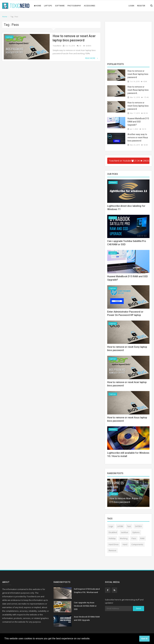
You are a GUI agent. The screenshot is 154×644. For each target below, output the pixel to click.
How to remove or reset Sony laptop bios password (138, 106)
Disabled (113, 532)
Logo (111, 526)
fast (129, 526)
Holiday (112, 538)
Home (37, 6)
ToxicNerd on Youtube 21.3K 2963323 (129, 161)
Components (137, 544)
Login (131, 6)
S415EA (138, 526)
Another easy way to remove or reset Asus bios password (138, 137)
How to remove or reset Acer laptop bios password (74, 38)
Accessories (90, 6)
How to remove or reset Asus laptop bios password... (138, 90)
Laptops (48, 6)
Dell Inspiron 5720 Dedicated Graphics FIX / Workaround (87, 591)
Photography (74, 6)
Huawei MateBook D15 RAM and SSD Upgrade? (138, 122)
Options (136, 532)
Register (141, 6)
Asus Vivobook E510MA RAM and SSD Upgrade (87, 618)
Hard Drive (114, 544)
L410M (120, 526)
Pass (134, 538)
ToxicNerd (57, 46)
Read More (92, 58)
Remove (112, 550)
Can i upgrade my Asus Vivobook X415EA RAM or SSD (85, 606)
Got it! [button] (144, 639)
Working (124, 538)
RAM (142, 538)
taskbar (125, 532)
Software (60, 6)
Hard (125, 544)
